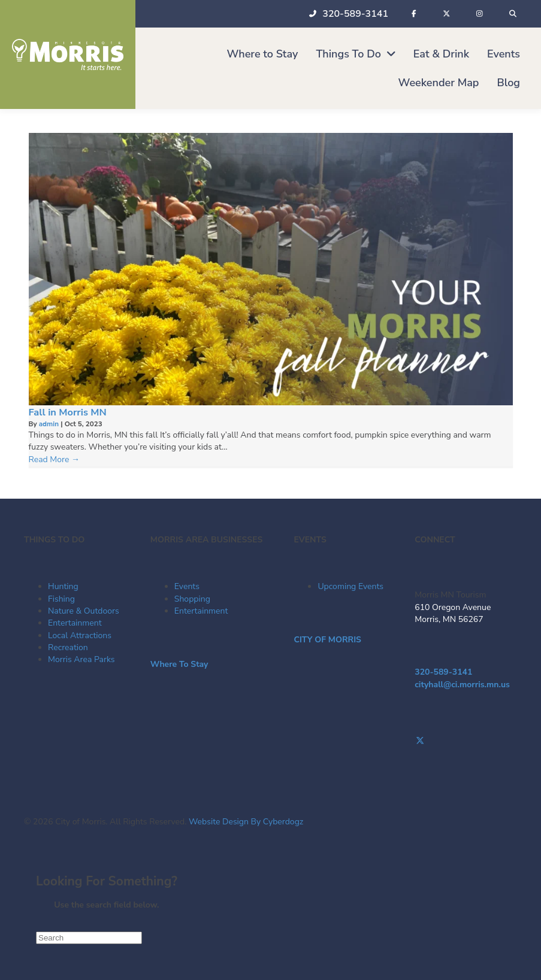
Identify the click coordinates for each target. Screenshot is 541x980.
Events (187, 586)
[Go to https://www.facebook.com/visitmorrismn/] (466, 729)
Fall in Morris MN (68, 412)
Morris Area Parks (81, 659)
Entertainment (75, 623)
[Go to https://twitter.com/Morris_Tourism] (466, 741)
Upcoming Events (350, 586)
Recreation (68, 647)
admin (50, 424)
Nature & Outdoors (84, 611)
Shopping (192, 599)
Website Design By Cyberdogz (246, 822)
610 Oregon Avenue (453, 607)
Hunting (63, 586)
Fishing (61, 599)
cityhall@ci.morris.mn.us (462, 685)
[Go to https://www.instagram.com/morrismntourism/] (466, 754)
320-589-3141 (443, 672)
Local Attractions (80, 635)
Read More (55, 459)
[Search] (89, 938)
